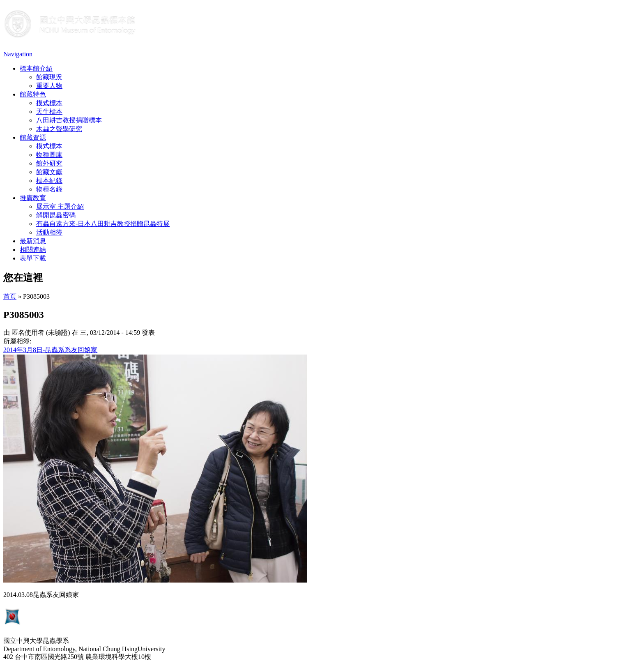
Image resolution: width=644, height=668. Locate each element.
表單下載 (33, 258)
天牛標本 (49, 112)
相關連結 (33, 250)
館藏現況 (49, 77)
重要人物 (49, 86)
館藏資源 (33, 137)
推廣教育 (33, 198)
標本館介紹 (36, 68)
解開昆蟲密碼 (56, 215)
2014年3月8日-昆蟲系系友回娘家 (50, 350)
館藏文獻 (49, 172)
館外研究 (49, 163)
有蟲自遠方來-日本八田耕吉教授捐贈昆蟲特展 (103, 224)
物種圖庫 (49, 155)
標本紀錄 (49, 181)
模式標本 (49, 103)
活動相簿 (49, 232)
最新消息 (33, 241)
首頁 (10, 296)
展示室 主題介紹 (60, 206)
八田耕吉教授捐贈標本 (69, 120)
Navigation (18, 54)
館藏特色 (33, 94)
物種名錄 (49, 189)
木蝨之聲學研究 (59, 129)
